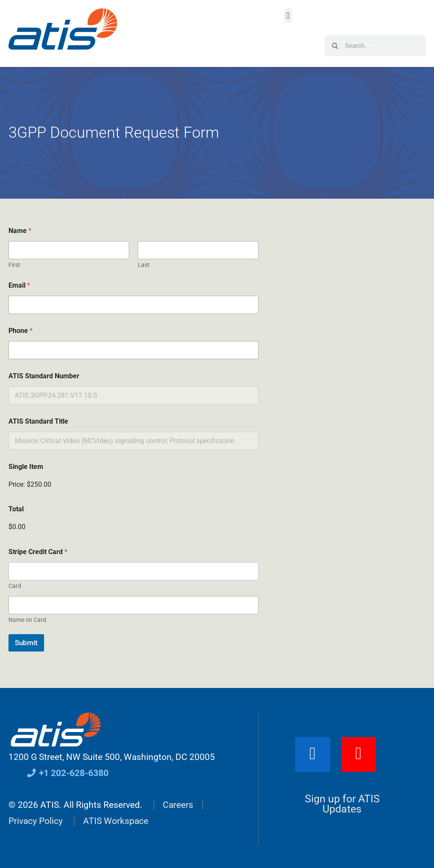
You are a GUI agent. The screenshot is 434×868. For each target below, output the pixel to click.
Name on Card (27, 620)
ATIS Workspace (116, 821)
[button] (288, 15)
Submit (26, 643)
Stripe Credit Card (38, 552)
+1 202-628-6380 (67, 773)
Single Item (26, 467)
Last (144, 265)
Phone (21, 331)
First (14, 265)
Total (16, 509)
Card (15, 586)
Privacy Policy (36, 821)
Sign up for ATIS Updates (342, 804)
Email (19, 285)
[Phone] (134, 350)
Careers (178, 805)
